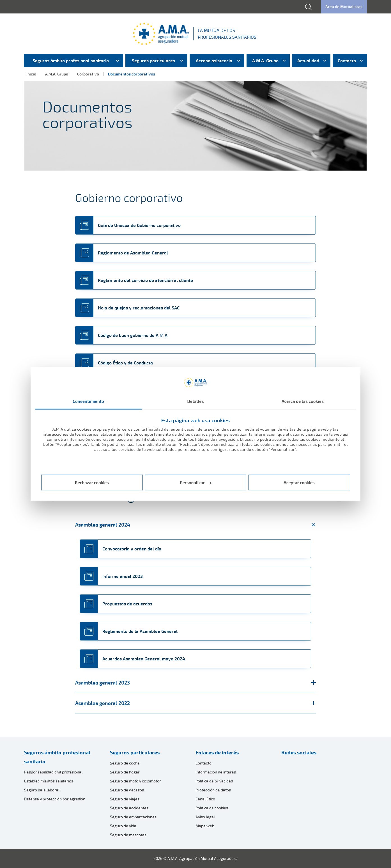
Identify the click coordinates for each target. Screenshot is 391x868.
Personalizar (196, 483)
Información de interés (216, 772)
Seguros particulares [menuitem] (153, 61)
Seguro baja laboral (42, 790)
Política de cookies (212, 808)
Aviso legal (205, 817)
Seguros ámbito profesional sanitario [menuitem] (71, 61)
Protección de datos (213, 790)
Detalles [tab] (195, 401)
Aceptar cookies (299, 483)
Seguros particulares (135, 752)
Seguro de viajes (125, 799)
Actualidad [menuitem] (308, 61)
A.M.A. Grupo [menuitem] (265, 61)
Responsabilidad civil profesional (53, 772)
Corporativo (88, 74)
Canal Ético (205, 799)
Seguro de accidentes (129, 808)
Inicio (31, 74)
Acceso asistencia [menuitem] (214, 61)
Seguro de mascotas (128, 835)
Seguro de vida (123, 826)
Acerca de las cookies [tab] (303, 401)
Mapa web (205, 826)
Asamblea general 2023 (196, 683)
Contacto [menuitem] (347, 61)
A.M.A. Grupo (57, 74)
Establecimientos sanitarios (49, 781)
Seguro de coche (125, 763)
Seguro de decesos (127, 790)
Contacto (203, 763)
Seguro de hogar (125, 772)
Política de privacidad (214, 781)
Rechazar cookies (92, 483)
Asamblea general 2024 (196, 525)
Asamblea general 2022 (196, 703)
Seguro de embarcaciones (133, 817)
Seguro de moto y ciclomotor (135, 781)
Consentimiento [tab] (88, 401)
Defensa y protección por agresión (55, 799)
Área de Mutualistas (344, 7)
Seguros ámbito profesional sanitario (57, 757)
